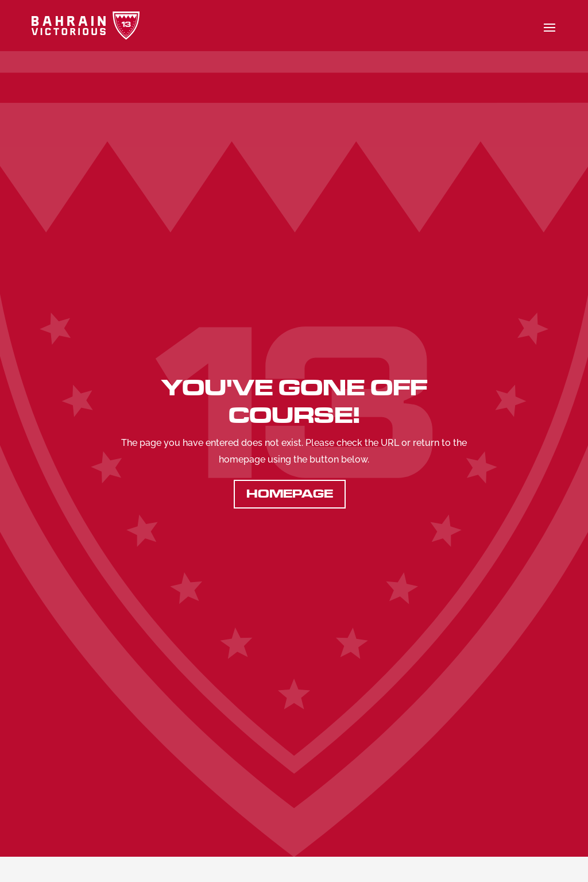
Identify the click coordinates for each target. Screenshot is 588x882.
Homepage (290, 494)
